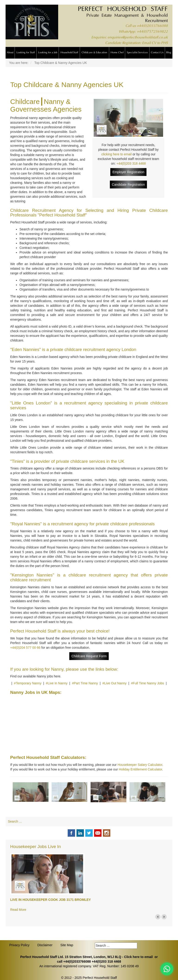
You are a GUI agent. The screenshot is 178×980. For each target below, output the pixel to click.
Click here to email (138, 957)
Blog (169, 53)
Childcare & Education (94, 53)
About (10, 53)
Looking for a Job (48, 53)
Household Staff (69, 53)
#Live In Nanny (57, 683)
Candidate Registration (128, 185)
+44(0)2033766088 (152, 26)
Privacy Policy (19, 945)
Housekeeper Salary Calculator (140, 765)
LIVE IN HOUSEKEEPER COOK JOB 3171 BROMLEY (51, 900)
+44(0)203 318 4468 (131, 163)
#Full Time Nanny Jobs (147, 683)
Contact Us (157, 53)
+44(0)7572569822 (152, 32)
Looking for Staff (26, 53)
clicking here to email (116, 154)
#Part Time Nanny (85, 683)
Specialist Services (137, 53)
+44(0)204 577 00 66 (25, 648)
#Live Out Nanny (114, 683)
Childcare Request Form (89, 656)
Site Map (67, 945)
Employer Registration (128, 172)
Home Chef (117, 53)
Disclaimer (45, 945)
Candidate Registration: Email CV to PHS (137, 43)
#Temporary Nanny (28, 683)
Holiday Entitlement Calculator (140, 769)
